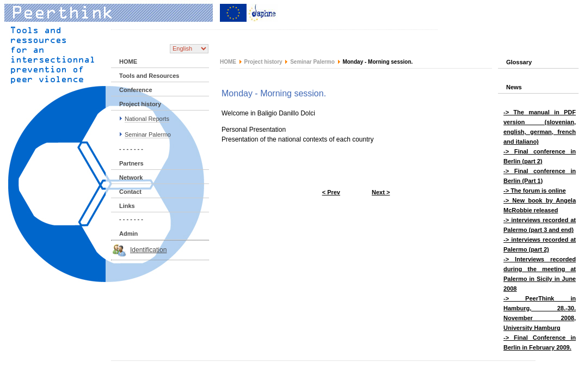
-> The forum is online (535, 191)
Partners (131, 163)
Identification (148, 250)
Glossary (519, 62)
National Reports (147, 119)
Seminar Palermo (148, 134)
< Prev (331, 192)
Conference (136, 90)
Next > (381, 192)
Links (127, 206)
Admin (128, 234)
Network (131, 177)
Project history (140, 104)
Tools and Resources (149, 76)
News (514, 87)
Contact (130, 192)
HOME (128, 62)
